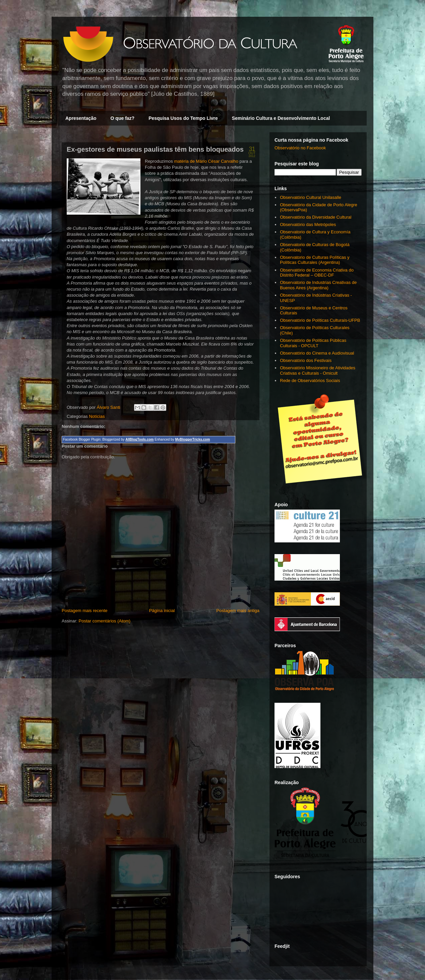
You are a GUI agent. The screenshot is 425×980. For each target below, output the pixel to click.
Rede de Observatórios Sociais (310, 381)
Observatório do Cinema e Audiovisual (317, 353)
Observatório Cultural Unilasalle (311, 197)
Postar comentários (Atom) (105, 621)
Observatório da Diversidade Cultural (316, 217)
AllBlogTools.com (139, 439)
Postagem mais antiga (238, 611)
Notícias (97, 416)
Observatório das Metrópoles (308, 224)
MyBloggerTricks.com (192, 439)
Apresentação (81, 118)
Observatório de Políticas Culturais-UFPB (320, 320)
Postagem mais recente (85, 611)
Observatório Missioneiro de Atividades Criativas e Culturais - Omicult (318, 370)
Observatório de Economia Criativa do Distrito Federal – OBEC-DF (317, 273)
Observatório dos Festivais (306, 360)
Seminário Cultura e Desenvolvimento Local (281, 118)
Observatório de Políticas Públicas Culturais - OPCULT (313, 343)
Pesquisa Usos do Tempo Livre (183, 118)
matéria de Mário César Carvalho (206, 161)
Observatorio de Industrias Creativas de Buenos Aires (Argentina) (318, 285)
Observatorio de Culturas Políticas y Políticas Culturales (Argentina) (315, 260)
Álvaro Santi (109, 407)
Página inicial (162, 611)
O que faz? (123, 118)
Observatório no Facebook (300, 148)
